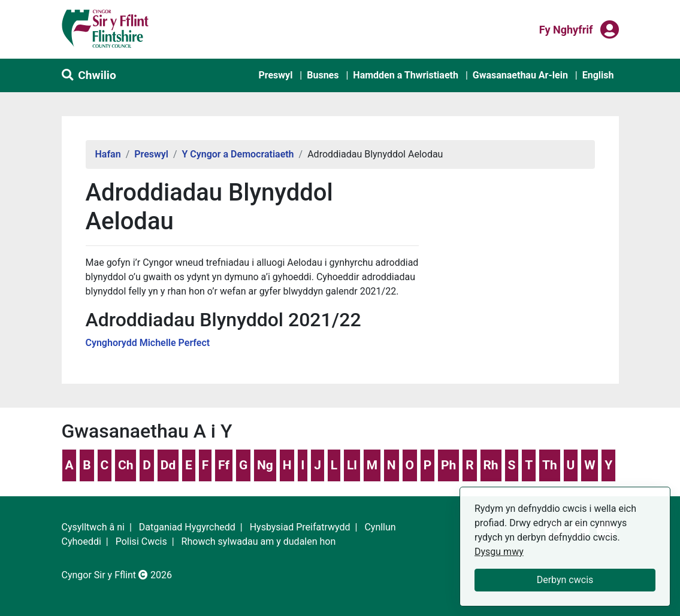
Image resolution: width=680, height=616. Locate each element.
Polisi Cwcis (141, 541)
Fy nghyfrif (566, 29)
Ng (265, 465)
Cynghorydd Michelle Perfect (148, 343)
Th (550, 465)
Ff (224, 465)
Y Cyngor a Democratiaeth (238, 154)
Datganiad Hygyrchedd (187, 527)
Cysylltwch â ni (93, 527)
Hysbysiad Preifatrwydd (300, 527)
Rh (490, 465)
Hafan (108, 154)
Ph (448, 465)
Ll (352, 465)
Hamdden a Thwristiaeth (406, 75)
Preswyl (275, 75)
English (598, 75)
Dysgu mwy (499, 552)
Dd (168, 465)
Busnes (323, 75)
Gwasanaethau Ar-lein (520, 75)
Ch (126, 465)
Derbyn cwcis (565, 580)
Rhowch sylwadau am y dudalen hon (259, 541)
